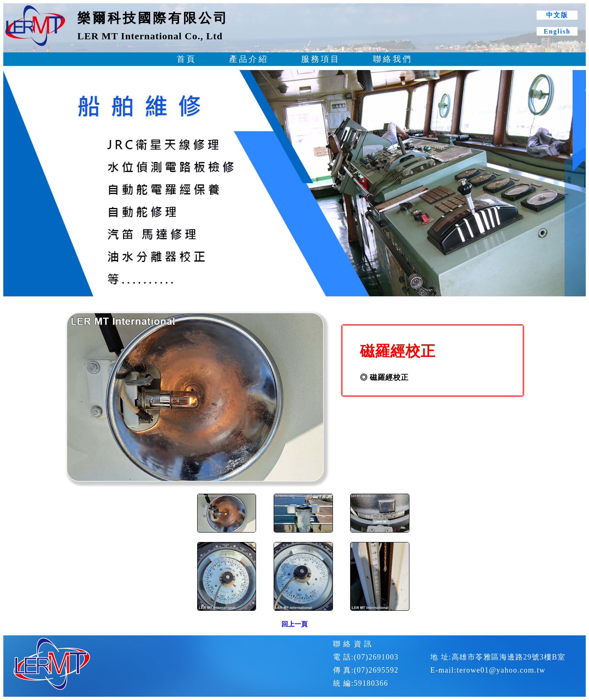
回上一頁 (294, 624)
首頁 (187, 59)
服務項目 (321, 59)
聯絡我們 (393, 59)
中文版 (557, 15)
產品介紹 (249, 59)
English (557, 31)
